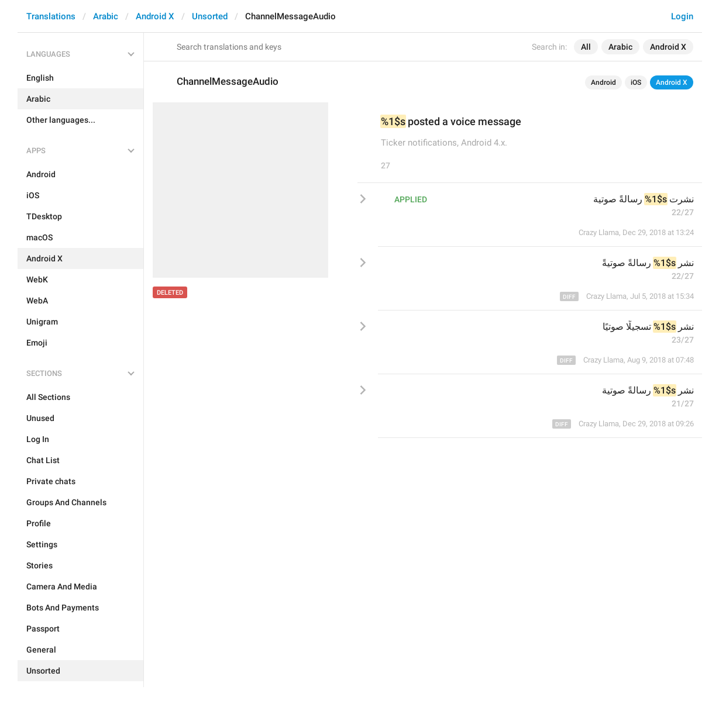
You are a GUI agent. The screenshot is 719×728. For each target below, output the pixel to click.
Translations (51, 16)
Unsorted (210, 16)
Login (682, 16)
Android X (155, 16)
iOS (636, 82)
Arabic (106, 16)
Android (603, 82)
